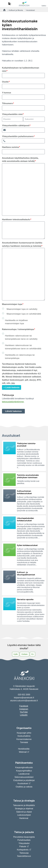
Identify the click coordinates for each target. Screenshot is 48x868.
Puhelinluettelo (24, 840)
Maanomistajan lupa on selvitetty (22, 309)
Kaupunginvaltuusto (24, 767)
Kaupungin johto (24, 733)
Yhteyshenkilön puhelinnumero (18, 136)
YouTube (24, 712)
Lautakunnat (24, 774)
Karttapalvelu (23, 850)
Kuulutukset (23, 783)
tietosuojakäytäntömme (13, 402)
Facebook (24, 706)
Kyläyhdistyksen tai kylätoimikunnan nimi (21, 69)
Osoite (5, 82)
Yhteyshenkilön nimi (12, 114)
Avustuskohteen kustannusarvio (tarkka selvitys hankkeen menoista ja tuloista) (22, 244)
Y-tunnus (7, 93)
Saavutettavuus (24, 856)
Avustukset (31, 10)
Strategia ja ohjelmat (24, 809)
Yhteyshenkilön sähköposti (16, 126)
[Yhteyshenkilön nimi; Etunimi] (12, 119)
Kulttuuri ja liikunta (16, 10)
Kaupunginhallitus (24, 771)
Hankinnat (24, 818)
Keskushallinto (24, 736)
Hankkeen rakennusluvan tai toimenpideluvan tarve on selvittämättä (23, 347)
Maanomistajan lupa (12, 304)
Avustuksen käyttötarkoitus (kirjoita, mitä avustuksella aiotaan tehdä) (20, 160)
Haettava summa (10, 147)
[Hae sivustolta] (5, 4)
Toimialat (24, 742)
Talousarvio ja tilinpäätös (24, 805)
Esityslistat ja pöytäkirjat (24, 780)
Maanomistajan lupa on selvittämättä (24, 314)
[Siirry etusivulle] (24, 6)
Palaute (23, 846)
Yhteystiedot (24, 843)
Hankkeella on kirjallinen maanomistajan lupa (16, 322)
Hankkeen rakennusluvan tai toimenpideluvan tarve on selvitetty (21, 337)
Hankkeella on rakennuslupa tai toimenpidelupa (20, 357)
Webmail (23, 752)
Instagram (24, 709)
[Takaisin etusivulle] (4, 10)
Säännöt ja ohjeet (24, 812)
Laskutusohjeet (24, 815)
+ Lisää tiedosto (12, 387)
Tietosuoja (24, 853)
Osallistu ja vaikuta (24, 787)
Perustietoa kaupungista (24, 837)
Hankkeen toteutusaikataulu (16, 219)
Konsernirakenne (24, 739)
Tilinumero (7, 103)
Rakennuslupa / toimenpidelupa (18, 329)
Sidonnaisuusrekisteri (24, 777)
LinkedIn (24, 715)
